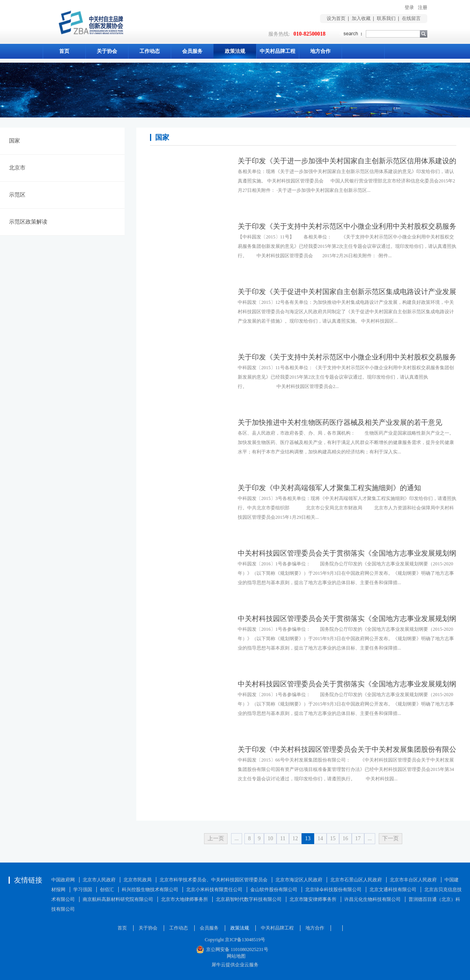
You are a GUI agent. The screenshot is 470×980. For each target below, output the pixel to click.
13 (308, 838)
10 (270, 838)
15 (333, 838)
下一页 (390, 838)
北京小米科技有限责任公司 (214, 890)
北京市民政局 (137, 880)
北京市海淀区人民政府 (299, 880)
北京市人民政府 (99, 880)
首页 (64, 51)
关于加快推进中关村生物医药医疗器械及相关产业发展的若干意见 (340, 422)
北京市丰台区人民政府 (413, 880)
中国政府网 (63, 880)
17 (358, 838)
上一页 (216, 838)
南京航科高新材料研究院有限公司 (118, 899)
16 (345, 838)
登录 (409, 7)
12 (295, 838)
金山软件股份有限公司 (274, 890)
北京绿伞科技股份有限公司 (333, 890)
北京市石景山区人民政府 (356, 880)
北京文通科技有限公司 (393, 890)
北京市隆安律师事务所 (313, 899)
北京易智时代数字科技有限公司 (249, 899)
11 (283, 838)
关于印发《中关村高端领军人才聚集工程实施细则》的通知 (329, 488)
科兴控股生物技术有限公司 (150, 890)
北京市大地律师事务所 (184, 899)
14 (320, 838)
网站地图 (235, 956)
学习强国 (83, 890)
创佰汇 (107, 890)
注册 (423, 7)
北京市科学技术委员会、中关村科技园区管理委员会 (213, 880)
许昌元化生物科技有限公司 (372, 899)
